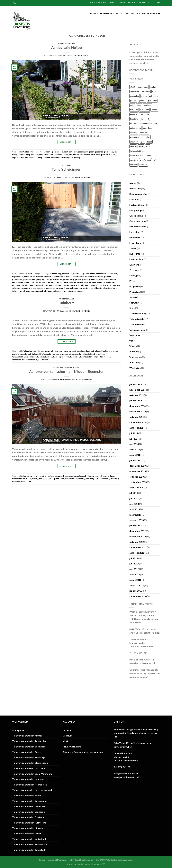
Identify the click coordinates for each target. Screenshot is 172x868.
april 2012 (135, 574)
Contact (135, 13)
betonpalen (101, 274)
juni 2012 (134, 564)
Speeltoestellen (86, 354)
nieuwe (87, 155)
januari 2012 (136, 591)
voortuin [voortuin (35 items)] (134, 160)
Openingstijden (137, 3)
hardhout (35, 155)
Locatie (67, 730)
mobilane (16, 285)
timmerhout (99, 354)
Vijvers (133, 346)
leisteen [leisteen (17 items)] (134, 123)
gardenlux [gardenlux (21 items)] (135, 96)
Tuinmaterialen (117, 3)
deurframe (102, 476)
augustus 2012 (137, 553)
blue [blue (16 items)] (154, 92)
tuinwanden (48, 291)
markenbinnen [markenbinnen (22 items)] (146, 123)
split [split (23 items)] (142, 142)
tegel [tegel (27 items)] (149, 142)
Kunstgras (135, 254)
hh (28, 282)
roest (114, 285)
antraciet (59, 476)
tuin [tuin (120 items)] (148, 146)
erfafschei (99, 277)
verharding (64, 158)
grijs (115, 152)
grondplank (94, 279)
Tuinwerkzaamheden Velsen (27, 833)
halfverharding (24, 155)
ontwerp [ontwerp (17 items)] (134, 133)
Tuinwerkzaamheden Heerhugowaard (32, 790)
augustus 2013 (137, 488)
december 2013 (137, 466)
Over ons (134, 270)
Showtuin (122, 13)
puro (103, 155)
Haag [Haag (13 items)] (139, 105)
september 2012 (138, 547)
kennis (54, 282)
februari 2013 (136, 520)
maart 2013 (135, 515)
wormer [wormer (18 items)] (134, 165)
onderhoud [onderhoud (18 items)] (148, 128)
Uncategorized (137, 330)
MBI (71, 155)
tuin (26, 158)
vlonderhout (18, 360)
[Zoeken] (15, 3)
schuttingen (64, 288)
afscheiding (56, 274)
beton (92, 274)
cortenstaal (38, 277)
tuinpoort (55, 158)
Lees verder (67, 142)
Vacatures (135, 335)
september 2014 (138, 422)
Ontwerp (134, 265)
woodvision (43, 360)
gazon (91, 152)
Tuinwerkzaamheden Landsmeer (29, 806)
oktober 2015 (136, 395)
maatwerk (92, 282)
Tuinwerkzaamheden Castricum (29, 768)
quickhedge (101, 285)
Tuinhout (66, 303)
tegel (113, 155)
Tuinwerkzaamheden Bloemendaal (30, 763)
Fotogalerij (135, 210)
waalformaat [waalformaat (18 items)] (145, 160)
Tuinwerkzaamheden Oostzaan (29, 817)
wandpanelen (78, 291)
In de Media (135, 243)
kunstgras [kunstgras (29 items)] (134, 119)
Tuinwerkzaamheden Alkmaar (28, 736)
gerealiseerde (56, 279)
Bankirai (67, 476)
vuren (69, 291)
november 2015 (138, 390)
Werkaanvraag (151, 13)
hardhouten (104, 279)
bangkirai (49, 351)
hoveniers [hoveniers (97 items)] (145, 110)
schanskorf (17, 288)
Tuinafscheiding (72, 368)
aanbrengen (46, 274)
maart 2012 (135, 580)
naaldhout (27, 354)
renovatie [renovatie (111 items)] (144, 133)
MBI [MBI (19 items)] (156, 123)
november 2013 (138, 471)
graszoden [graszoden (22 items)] (152, 101)
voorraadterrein (30, 360)
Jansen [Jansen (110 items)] (154, 110)
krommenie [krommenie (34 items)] (144, 114)
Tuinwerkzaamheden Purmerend (29, 823)
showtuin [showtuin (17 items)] (134, 142)
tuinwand (39, 291)
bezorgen (58, 351)
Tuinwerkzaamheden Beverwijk (29, 757)
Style (132, 308)
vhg (131, 341)
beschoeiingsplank (81, 274)
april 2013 (135, 509)
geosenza (99, 152)
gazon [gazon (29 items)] (144, 96)
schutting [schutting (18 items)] (146, 137)
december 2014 (137, 406)
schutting (54, 288)
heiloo (42, 155)
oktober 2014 (136, 417)
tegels (15, 158)
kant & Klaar (40, 282)
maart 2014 (135, 455)
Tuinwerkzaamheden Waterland (29, 839)
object (49, 285)
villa (71, 158)
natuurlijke (41, 285)
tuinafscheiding (35, 158)
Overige (134, 275)
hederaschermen (19, 282)
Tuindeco (32, 357)
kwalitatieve (63, 282)
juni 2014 (134, 439)
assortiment (67, 274)
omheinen (57, 285)
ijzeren (45, 479)
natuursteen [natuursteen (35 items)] (135, 128)
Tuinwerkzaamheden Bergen (27, 752)
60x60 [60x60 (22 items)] (133, 87)
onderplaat (54, 479)
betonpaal (81, 476)
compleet (73, 152)
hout (32, 282)
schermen (45, 288)
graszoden (108, 152)
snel (77, 354)
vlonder (107, 357)
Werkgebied (19, 730)
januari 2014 (136, 460)
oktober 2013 (136, 477)
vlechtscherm (60, 291)
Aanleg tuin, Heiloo (67, 47)
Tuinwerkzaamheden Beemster (29, 747)
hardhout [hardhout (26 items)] (147, 105)
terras (21, 158)
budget (65, 152)
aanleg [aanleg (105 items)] (153, 87)
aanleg (50, 152)
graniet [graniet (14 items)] (142, 101)
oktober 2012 (136, 542)
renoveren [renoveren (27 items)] (135, 137)
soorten (82, 288)
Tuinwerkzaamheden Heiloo (27, 795)
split (108, 155)
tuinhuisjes (75, 357)
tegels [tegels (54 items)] (133, 146)
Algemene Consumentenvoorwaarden (83, 752)
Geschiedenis (136, 216)
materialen (110, 282)
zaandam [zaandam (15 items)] (143, 165)
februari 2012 (136, 585)
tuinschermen (28, 291)
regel (109, 285)
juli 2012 (134, 558)
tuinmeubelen (86, 357)
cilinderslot (91, 476)
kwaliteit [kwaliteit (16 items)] (145, 119)
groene (85, 279)
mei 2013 (134, 504)
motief (24, 285)
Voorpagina (136, 357)
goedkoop (81, 351)
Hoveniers (107, 13)
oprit (93, 155)
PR (131, 281)
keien (48, 282)
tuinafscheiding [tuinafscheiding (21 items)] (137, 151)
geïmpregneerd (43, 279)
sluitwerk (74, 288)
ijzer (40, 479)
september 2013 (138, 482)
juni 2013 (134, 498)
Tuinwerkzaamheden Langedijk (28, 812)
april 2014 (135, 449)
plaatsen (66, 285)
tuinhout (49, 357)
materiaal (101, 282)
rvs (119, 285)
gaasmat (108, 277)
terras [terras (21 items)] (141, 146)
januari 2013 (136, 526)
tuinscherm (17, 291)
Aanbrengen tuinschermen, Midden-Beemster (66, 371)
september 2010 (138, 596)
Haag (14, 155)
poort (98, 155)
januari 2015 (136, 400)
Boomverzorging (138, 194)
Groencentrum (98, 3)
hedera (113, 279)
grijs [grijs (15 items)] (132, 105)
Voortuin (134, 362)
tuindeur (46, 158)
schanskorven (28, 288)
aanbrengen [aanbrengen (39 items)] (143, 87)
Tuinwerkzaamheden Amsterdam (30, 741)
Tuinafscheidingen (66, 169)
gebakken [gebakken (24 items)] (153, 96)
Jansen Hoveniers (81, 56)
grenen (78, 279)
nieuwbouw (78, 155)
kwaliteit (73, 282)
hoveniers (58, 155)
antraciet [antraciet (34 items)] (146, 92)
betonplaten (112, 274)
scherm (37, 288)
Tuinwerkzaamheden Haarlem (28, 779)
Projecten (70, 43)
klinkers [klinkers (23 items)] (134, 114)
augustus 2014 (137, 428)
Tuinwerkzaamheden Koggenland (30, 801)
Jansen (93, 13)
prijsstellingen (82, 285)
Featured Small (137, 205)
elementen (89, 277)
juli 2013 (134, 493)
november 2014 (138, 411)
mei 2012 (134, 569)
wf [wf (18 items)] (154, 160)
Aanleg (61, 43)
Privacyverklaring (72, 747)
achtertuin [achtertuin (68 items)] (135, 92)
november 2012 (138, 536)
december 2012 (137, 531)
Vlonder (134, 351)
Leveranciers (136, 259)
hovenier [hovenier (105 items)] (134, 110)
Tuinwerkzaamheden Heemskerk (29, 785)
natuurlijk (32, 285)
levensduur (82, 282)
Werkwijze (135, 368)
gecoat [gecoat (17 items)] (133, 101)
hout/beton (32, 479)
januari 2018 (136, 384)
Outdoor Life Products (41, 354)
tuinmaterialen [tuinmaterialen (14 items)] (137, 155)
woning (77, 158)
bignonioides (18, 277)
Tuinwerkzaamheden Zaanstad (28, 850)
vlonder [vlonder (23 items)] (149, 155)
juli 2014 (134, 433)
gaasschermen (29, 279)
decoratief (49, 277)
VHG (65, 741)
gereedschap (69, 279)
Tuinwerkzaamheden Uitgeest (28, 828)
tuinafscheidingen (20, 357)
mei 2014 (134, 444)
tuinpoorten (98, 357)
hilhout (98, 351)
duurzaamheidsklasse (75, 277)
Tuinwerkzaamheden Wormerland (30, 844)
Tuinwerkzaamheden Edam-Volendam (32, 774)
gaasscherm (83, 152)
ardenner (57, 152)
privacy (92, 285)
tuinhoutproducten (61, 357)
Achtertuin (135, 188)
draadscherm (59, 277)
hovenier (49, 155)
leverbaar (114, 351)
